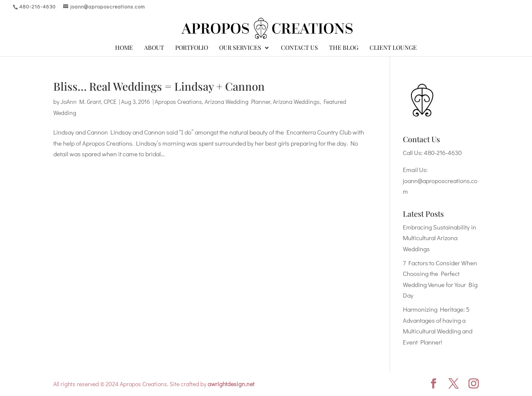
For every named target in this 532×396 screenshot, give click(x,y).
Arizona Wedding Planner (237, 102)
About (154, 48)
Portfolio (192, 48)
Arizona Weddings (296, 102)
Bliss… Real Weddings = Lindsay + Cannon (159, 86)
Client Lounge (393, 48)
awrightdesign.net (231, 384)
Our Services (240, 48)
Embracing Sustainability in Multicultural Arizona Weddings (439, 238)
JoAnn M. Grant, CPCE (88, 102)
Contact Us (299, 48)
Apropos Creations (178, 102)
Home (124, 48)
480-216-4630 (443, 152)
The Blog (344, 48)
